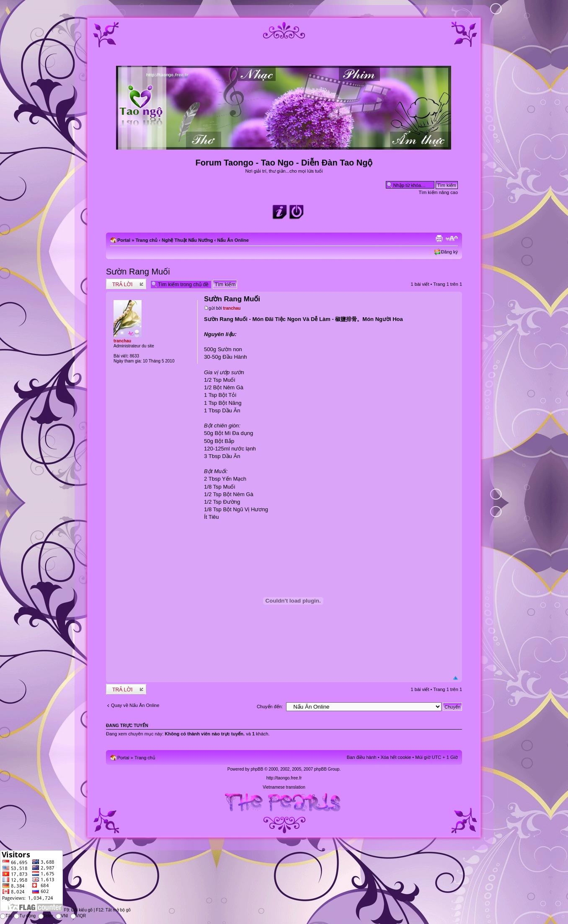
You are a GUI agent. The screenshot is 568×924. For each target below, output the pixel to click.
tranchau (232, 308)
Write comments (126, 284)
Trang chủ (146, 240)
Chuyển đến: (270, 707)
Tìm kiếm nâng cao (438, 192)
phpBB (257, 769)
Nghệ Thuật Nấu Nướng (187, 240)
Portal (124, 240)
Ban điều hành (362, 757)
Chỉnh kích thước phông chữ (452, 238)
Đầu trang (456, 678)
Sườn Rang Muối (138, 272)
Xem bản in (439, 238)
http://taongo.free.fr (284, 778)
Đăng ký (449, 252)
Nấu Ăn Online (233, 240)
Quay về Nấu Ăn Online (135, 705)
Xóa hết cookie (396, 757)
